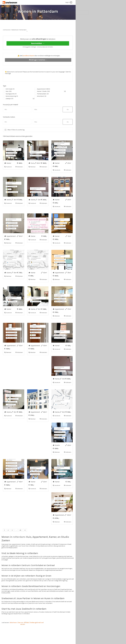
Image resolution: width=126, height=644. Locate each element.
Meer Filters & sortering (16, 137)
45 (20, 538)
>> (25, 538)
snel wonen (5, 630)
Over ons (20, 630)
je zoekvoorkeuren (28, 63)
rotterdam (19, 544)
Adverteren (13, 630)
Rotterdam (23, 37)
